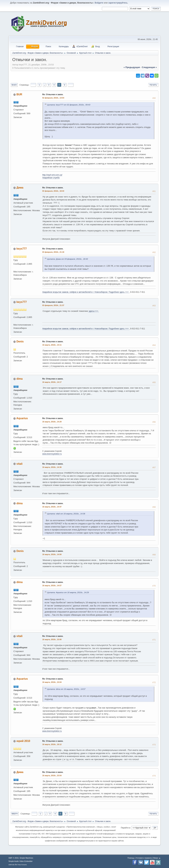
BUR (19, 94)
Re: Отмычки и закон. (53, 94)
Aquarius (22, 418)
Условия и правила (144, 858)
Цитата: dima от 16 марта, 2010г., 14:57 (66, 689)
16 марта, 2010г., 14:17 (52, 382)
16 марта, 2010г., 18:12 (52, 744)
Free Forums (22, 865)
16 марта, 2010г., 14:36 (52, 467)
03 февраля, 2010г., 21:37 (53, 305)
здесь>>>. (93, 311)
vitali (19, 464)
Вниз (14, 85)
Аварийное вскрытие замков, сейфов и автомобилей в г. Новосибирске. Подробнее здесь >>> (86, 292)
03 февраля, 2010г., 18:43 (53, 191)
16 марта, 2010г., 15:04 (52, 682)
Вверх (15, 814)
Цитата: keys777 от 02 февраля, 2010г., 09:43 (69, 105)
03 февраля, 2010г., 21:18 (53, 252)
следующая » (149, 67)
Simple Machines (26, 858)
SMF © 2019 (13, 858)
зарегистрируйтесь (118, 3)
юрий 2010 (23, 741)
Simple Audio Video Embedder (20, 861)
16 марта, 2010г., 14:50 (52, 554)
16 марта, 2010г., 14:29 (52, 422)
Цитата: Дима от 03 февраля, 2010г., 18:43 (67, 259)
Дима (20, 188)
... (44, 85)
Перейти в (126, 828)
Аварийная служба (51, 178)
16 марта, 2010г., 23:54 (52, 775)
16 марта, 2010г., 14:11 (52, 345)
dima (20, 379)
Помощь (131, 858)
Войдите (99, 3)
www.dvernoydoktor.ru (52, 454)
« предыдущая (132, 67)
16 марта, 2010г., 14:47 (52, 507)
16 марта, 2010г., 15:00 (52, 639)
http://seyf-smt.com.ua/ (52, 175)
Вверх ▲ (157, 858)
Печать (153, 85)
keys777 (22, 249)
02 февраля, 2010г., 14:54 (53, 98)
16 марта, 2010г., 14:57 (52, 586)
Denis (20, 341)
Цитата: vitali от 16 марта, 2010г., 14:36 (66, 514)
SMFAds (11, 865)
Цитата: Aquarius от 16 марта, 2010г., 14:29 (68, 592)
